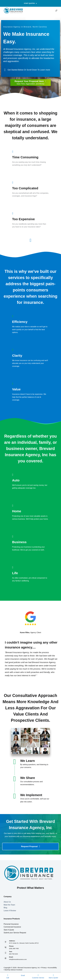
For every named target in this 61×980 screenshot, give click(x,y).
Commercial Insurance (12, 927)
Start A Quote (9, 930)
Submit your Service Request (15, 933)
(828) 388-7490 (14, 949)
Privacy (44, 968)
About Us (7, 902)
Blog (5, 908)
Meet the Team (9, 905)
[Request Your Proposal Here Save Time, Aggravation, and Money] (30, 83)
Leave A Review (10, 911)
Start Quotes (30, 3)
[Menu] (56, 11)
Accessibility (52, 968)
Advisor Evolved (16, 970)
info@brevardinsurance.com (18, 959)
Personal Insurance (11, 924)
